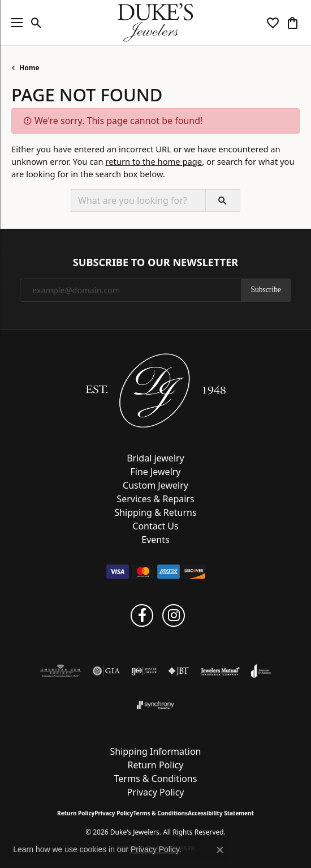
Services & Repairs (155, 499)
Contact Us (155, 526)
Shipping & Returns (155, 512)
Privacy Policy (156, 792)
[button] (36, 23)
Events (155, 540)
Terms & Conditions (156, 779)
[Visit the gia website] (106, 671)
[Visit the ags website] (61, 671)
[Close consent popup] (220, 850)
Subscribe (266, 290)
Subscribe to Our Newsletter (155, 263)
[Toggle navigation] (14, 23)
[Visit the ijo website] (144, 671)
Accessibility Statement (221, 813)
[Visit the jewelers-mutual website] (220, 671)
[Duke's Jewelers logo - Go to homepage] (156, 23)
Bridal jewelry (155, 458)
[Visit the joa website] (261, 671)
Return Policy (156, 765)
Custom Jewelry (155, 485)
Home (29, 68)
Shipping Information (155, 751)
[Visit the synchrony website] (155, 705)
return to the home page (154, 161)
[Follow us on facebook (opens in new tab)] (142, 615)
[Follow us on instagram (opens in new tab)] (174, 615)
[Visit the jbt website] (179, 671)
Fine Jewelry (155, 472)
